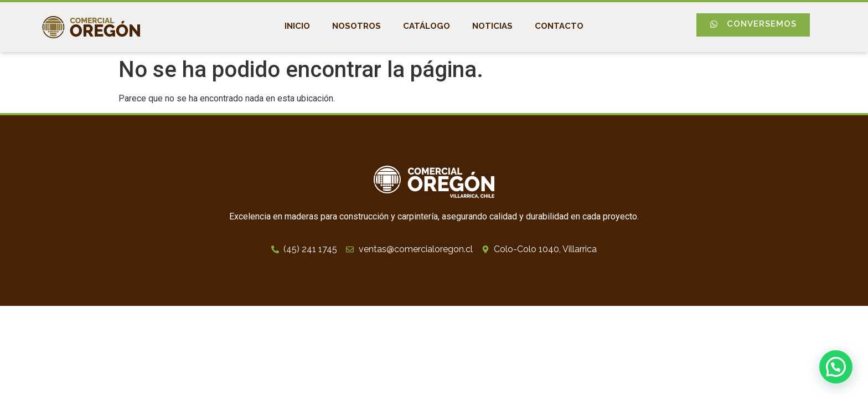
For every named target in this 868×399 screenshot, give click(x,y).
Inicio (297, 26)
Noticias (492, 26)
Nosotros (356, 26)
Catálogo (427, 26)
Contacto (559, 26)
